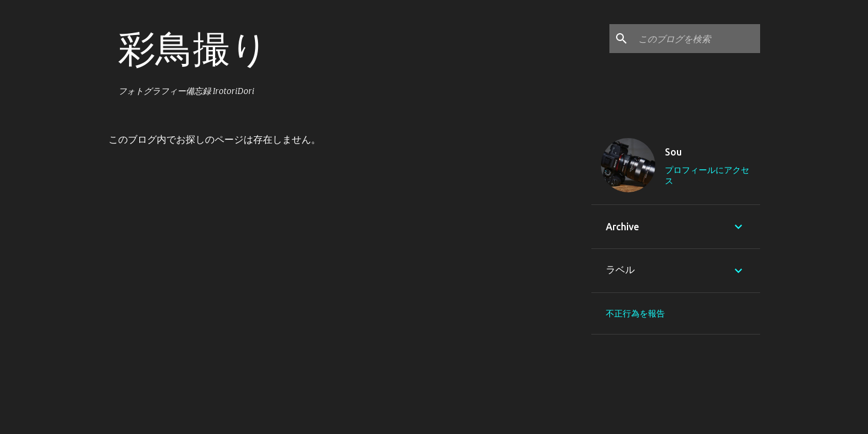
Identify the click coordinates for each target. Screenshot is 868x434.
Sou (673, 152)
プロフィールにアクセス (707, 175)
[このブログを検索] (697, 39)
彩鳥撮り (193, 48)
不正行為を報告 (635, 313)
